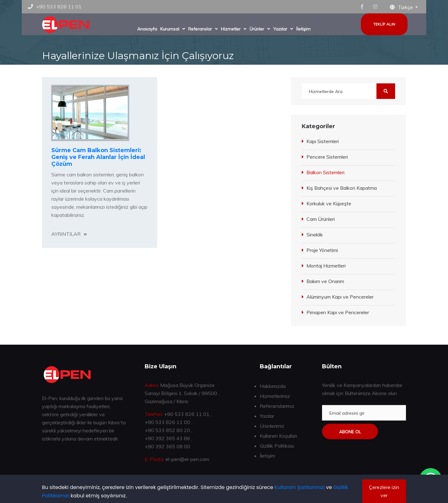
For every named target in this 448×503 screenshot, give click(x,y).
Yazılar (280, 29)
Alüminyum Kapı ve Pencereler (340, 297)
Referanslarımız (277, 406)
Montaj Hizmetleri (326, 266)
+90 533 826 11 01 (59, 7)
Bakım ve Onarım (325, 281)
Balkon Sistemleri (325, 172)
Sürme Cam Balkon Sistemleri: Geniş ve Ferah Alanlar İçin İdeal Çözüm (98, 157)
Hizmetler (231, 29)
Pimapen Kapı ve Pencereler (338, 312)
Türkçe (402, 7)
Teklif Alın (384, 24)
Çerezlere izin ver (384, 491)
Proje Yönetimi (322, 250)
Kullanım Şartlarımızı (300, 487)
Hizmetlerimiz (275, 396)
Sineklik (315, 235)
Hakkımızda (273, 386)
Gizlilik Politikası (277, 446)
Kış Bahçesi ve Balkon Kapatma (342, 188)
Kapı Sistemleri (323, 141)
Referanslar (200, 29)
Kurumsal (170, 29)
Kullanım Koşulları (278, 436)
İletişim (303, 29)
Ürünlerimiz (272, 426)
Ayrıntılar (66, 234)
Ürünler (257, 29)
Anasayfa (147, 29)
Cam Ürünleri (321, 219)
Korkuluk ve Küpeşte (329, 203)
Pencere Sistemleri (327, 157)
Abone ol (350, 432)
